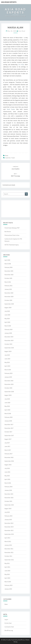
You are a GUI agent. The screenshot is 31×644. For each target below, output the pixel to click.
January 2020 (8, 333)
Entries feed (8, 623)
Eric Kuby (21, 65)
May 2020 (7, 319)
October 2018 (8, 388)
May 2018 (7, 406)
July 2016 (7, 468)
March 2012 (8, 541)
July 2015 (7, 512)
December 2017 (9, 424)
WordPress (21, 640)
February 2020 (8, 329)
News (7, 155)
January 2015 (8, 520)
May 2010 (7, 574)
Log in (6, 619)
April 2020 (7, 322)
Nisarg (16, 642)
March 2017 (8, 450)
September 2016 (9, 461)
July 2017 (7, 443)
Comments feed (9, 627)
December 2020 (9, 293)
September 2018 (9, 392)
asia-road (22, 31)
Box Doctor (8, 232)
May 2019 (7, 362)
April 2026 (7, 260)
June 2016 (7, 472)
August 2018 (8, 395)
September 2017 (9, 435)
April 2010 (7, 578)
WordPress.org (9, 630)
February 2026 (8, 267)
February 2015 (8, 516)
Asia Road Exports (9, 2)
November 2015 (9, 498)
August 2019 (8, 351)
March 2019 (8, 370)
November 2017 (9, 428)
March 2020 (8, 326)
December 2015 (9, 494)
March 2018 (8, 413)
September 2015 (9, 505)
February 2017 (8, 454)
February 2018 (8, 417)
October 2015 (8, 501)
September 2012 (9, 534)
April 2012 (7, 538)
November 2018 (9, 384)
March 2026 (8, 264)
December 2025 (9, 271)
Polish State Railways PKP (12, 228)
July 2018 (7, 399)
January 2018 (8, 421)
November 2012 (9, 530)
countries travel (10, 158)
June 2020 (7, 315)
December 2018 (9, 381)
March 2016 (8, 483)
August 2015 (8, 509)
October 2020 (8, 300)
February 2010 (8, 585)
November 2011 (9, 552)
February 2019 (8, 373)
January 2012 (8, 545)
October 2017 (8, 432)
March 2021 (8, 282)
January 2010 (8, 589)
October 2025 (8, 278)
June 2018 (7, 403)
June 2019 (7, 359)
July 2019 (7, 355)
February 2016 (8, 487)
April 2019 (7, 366)
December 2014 (9, 523)
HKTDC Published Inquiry (12, 245)
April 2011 (7, 567)
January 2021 (8, 289)
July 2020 (7, 311)
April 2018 (7, 410)
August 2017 (8, 439)
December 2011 (9, 549)
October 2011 (8, 556)
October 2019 (8, 344)
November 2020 (9, 297)
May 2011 (7, 563)
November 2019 (9, 340)
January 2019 (8, 377)
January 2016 (8, 490)
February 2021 (8, 286)
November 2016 (9, 457)
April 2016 (7, 479)
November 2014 (9, 527)
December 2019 (9, 337)
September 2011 (9, 560)
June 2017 (7, 446)
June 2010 (7, 571)
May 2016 (7, 476)
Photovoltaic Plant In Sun (12, 235)
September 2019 (9, 348)
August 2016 (8, 465)
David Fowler (11, 109)
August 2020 (8, 308)
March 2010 (8, 582)
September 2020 (9, 304)
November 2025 (9, 275)
